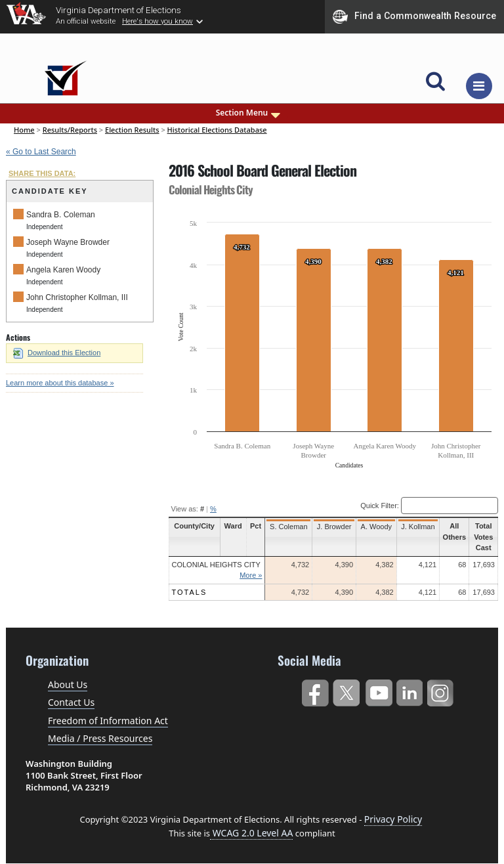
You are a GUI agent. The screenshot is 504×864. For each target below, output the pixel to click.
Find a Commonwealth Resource (414, 16)
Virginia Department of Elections (118, 10)
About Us (68, 684)
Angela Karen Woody (63, 270)
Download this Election (57, 353)
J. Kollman (418, 527)
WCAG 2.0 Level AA (251, 833)
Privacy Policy (393, 819)
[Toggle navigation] (479, 86)
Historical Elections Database (217, 130)
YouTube (378, 690)
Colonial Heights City (216, 565)
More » (251, 575)
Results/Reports (70, 130)
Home (24, 130)
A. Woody (377, 527)
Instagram (442, 690)
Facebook (315, 690)
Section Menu (249, 113)
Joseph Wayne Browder (68, 242)
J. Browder (334, 527)
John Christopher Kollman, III (77, 297)
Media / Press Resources (100, 738)
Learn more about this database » (60, 383)
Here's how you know (157, 21)
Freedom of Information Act (108, 721)
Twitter (346, 690)
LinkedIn (410, 690)
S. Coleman (288, 527)
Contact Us (71, 702)
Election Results (132, 130)
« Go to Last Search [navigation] (41, 152)
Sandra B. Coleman (61, 215)
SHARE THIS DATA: (42, 173)
